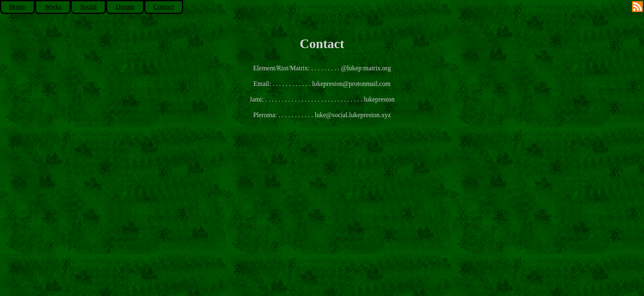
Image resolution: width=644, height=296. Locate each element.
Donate (125, 7)
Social (88, 7)
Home (17, 7)
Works (53, 7)
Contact (164, 7)
